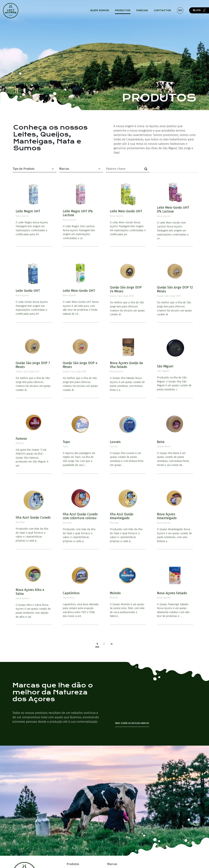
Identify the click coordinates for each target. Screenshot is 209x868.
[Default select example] (34, 169)
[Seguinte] (111, 644)
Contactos (163, 11)
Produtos (123, 11)
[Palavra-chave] (124, 169)
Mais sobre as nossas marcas (132, 723)
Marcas (143, 11)
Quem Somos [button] (100, 11)
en (181, 11)
